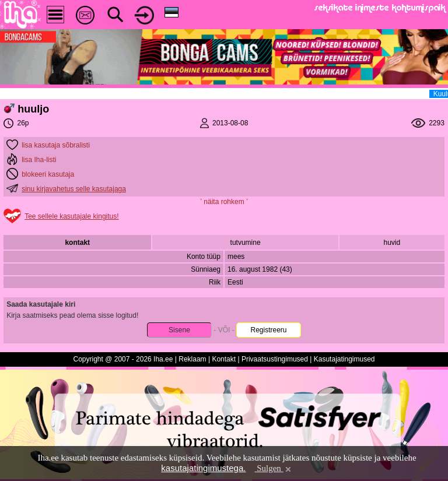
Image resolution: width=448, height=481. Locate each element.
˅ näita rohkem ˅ (224, 202)
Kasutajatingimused (344, 359)
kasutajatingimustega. (203, 468)
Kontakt (224, 359)
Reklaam (192, 359)
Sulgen (273, 468)
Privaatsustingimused (275, 359)
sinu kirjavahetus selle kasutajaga (74, 189)
